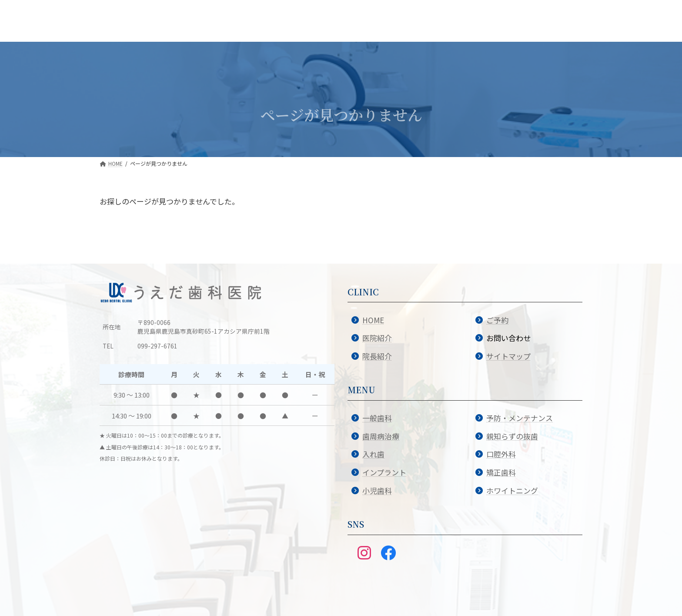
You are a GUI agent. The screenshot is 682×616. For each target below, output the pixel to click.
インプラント (384, 472)
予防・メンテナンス (520, 418)
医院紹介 (377, 338)
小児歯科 (377, 490)
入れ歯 (373, 454)
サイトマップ (508, 356)
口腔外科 (501, 454)
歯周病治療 (381, 436)
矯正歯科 (501, 472)
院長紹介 (377, 356)
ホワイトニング (512, 490)
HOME (373, 320)
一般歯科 (377, 418)
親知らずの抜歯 (512, 436)
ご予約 (497, 320)
